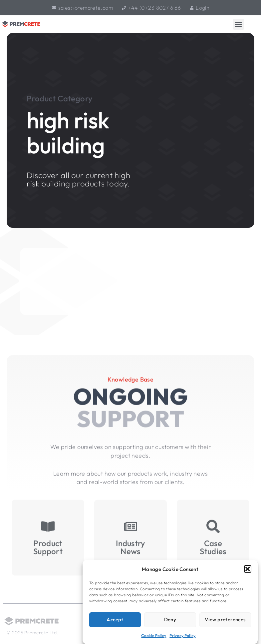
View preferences (225, 619)
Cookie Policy (154, 635)
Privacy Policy (182, 635)
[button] (248, 569)
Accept (115, 619)
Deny (170, 619)
